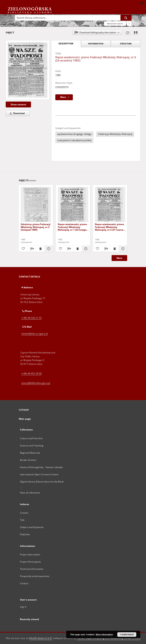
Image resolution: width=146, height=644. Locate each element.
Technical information (32, 569)
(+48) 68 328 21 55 (32, 318)
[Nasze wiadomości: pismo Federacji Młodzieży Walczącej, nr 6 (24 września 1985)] (28, 70)
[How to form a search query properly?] (129, 24)
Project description (30, 555)
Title (22, 520)
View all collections (30, 493)
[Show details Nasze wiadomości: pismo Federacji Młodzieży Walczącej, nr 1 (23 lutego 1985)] (85, 249)
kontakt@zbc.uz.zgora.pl (35, 334)
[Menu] (142, 3)
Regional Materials (30, 453)
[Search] (126, 18)
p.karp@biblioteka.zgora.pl (36, 383)
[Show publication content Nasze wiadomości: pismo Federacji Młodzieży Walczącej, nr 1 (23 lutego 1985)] (77, 249)
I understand (127, 635)
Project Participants (30, 562)
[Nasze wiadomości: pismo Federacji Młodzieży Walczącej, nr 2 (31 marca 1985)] (110, 205)
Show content (18, 104)
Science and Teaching (32, 446)
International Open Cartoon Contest (39, 474)
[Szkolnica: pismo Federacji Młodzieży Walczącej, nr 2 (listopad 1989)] (36, 205)
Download (16, 113)
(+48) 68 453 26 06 (32, 373)
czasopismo (62, 87)
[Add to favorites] (127, 32)
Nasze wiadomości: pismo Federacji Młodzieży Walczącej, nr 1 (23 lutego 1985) (72, 227)
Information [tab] (96, 44)
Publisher (25, 534)
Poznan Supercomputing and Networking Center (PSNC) (108, 638)
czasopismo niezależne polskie (74, 140)
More (119, 258)
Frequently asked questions (35, 576)
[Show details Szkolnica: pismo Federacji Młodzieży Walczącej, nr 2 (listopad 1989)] (48, 249)
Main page (25, 419)
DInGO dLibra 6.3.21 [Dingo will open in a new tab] (41, 638)
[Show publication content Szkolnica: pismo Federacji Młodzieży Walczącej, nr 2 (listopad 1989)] (40, 249)
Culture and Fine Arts (31, 438)
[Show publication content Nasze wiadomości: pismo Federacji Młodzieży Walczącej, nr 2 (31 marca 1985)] (114, 249)
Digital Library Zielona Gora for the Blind (42, 482)
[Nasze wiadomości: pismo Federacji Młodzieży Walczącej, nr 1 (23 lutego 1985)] (73, 205)
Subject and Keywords (32, 527)
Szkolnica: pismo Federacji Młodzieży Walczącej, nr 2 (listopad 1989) (36, 227)
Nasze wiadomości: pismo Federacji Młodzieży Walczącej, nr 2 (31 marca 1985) (109, 227)
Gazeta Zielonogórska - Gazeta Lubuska (41, 467)
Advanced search (115, 24)
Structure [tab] (126, 44)
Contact (24, 583)
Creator (24, 513)
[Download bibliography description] (32, 249)
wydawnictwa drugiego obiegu (74, 134)
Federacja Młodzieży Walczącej (115, 134)
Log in (23, 607)
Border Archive (28, 460)
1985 (58, 75)
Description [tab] (66, 44)
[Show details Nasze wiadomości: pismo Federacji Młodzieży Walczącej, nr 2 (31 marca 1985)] (122, 249)
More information (104, 635)
